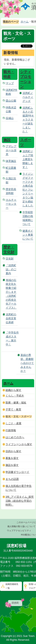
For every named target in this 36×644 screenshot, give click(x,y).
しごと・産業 (13, 423)
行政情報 (11, 430)
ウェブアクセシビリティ (19, 531)
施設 (7, 140)
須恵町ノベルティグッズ (28, 97)
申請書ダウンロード (17, 472)
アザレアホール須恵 (11, 150)
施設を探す (12, 465)
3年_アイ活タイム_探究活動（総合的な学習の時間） (20, 501)
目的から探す (13, 451)
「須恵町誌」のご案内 (11, 269)
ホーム (25, 22)
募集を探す (12, 458)
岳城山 (10, 118)
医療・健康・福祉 (16, 403)
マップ (10, 83)
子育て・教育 (13, 410)
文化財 (10, 259)
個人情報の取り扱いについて (21, 526)
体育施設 (11, 161)
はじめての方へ (15, 437)
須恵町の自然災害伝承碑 (11, 318)
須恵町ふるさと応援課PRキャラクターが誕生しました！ (28, 120)
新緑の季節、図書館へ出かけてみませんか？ (27, 363)
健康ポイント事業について (28, 235)
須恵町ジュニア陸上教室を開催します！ (28, 159)
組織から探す (13, 390)
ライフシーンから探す (19, 444)
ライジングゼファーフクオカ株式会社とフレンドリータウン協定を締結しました (28, 190)
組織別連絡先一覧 (12, 586)
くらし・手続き (15, 396)
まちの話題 (12, 479)
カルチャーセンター (11, 204)
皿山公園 (11, 101)
